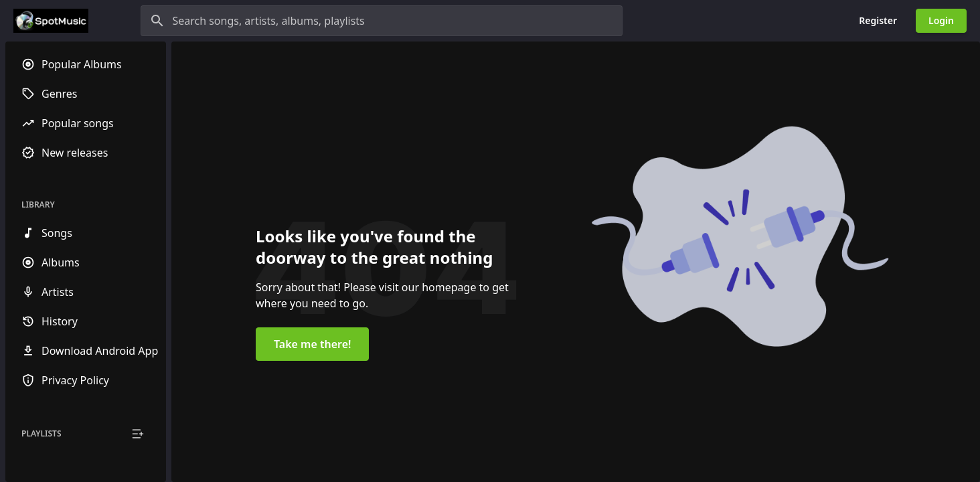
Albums (51, 262)
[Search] (157, 21)
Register (878, 20)
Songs (47, 233)
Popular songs (68, 123)
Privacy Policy (65, 380)
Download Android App (90, 351)
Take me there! (312, 344)
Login (941, 20)
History (50, 321)
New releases (65, 153)
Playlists (42, 434)
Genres (50, 94)
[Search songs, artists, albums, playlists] (382, 21)
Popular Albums (72, 64)
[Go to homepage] (51, 21)
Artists (48, 292)
